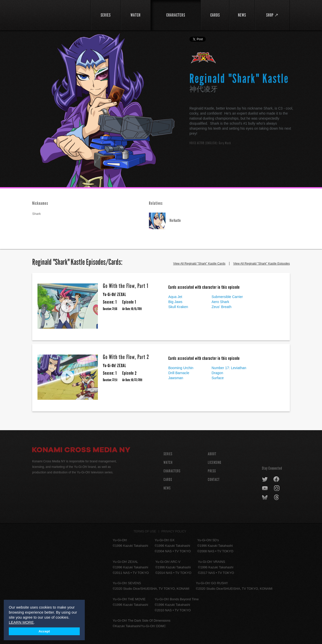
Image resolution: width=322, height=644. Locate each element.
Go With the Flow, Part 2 (126, 357)
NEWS (167, 488)
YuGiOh (58, 14)
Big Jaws (175, 302)
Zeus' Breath (222, 307)
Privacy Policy (174, 531)
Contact (214, 480)
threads (277, 498)
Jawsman (176, 378)
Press (212, 471)
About (212, 454)
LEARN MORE (21, 622)
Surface (218, 378)
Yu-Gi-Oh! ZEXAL (204, 60)
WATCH (168, 462)
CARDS (168, 480)
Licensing (215, 462)
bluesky (265, 498)
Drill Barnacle (179, 373)
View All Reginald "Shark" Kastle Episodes (261, 264)
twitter (265, 479)
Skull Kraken (178, 307)
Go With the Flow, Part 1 (126, 286)
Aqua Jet (175, 297)
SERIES (168, 454)
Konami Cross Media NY (81, 451)
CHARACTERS (172, 471)
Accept (44, 631)
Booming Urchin (181, 368)
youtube (265, 488)
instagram (277, 488)
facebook (277, 479)
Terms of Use (145, 531)
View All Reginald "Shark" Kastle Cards (199, 264)
